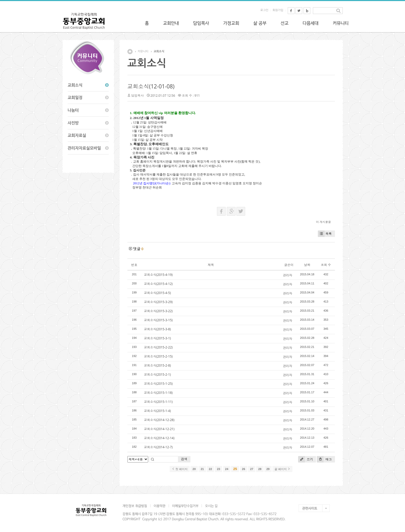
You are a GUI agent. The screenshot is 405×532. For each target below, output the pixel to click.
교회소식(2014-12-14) (159, 438)
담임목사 (138, 96)
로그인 (264, 10)
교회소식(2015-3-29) (158, 302)
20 (194, 469)
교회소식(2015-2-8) (157, 365)
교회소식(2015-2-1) (157, 374)
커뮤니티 (143, 51)
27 (252, 469)
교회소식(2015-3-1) (157, 338)
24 (227, 469)
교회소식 (159, 51)
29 (268, 469)
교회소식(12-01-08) (151, 86)
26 (244, 469)
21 (202, 469)
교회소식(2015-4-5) (157, 293)
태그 (324, 459)
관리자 (287, 275)
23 (218, 469)
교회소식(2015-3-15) (158, 320)
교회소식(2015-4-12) (158, 284)
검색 (184, 459)
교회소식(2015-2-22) (158, 347)
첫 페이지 (180, 469)
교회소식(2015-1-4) (157, 411)
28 (260, 469)
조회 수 (326, 265)
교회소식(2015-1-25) (158, 384)
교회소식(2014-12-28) (159, 420)
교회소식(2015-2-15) (158, 356)
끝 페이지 (282, 469)
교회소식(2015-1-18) (158, 393)
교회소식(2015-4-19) (158, 275)
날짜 (307, 265)
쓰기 (306, 459)
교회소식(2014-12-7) (158, 447)
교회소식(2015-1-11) (158, 402)
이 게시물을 (324, 222)
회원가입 (278, 10)
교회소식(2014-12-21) (159, 429)
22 (210, 469)
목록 (325, 234)
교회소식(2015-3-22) (158, 311)
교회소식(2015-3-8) (157, 329)
